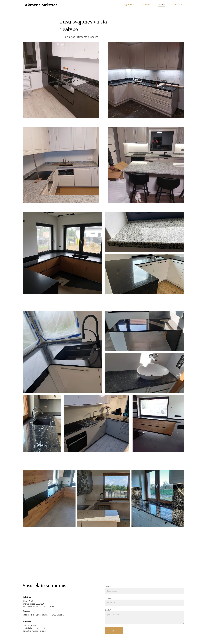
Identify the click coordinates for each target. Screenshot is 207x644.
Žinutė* (108, 610)
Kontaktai (177, 5)
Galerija (162, 5)
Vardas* (108, 587)
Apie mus (146, 5)
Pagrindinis (129, 5)
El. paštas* (109, 598)
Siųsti (114, 631)
